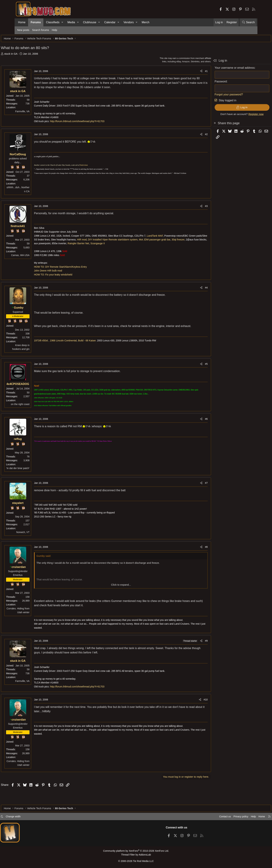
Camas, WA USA (37, 261)
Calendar (110, 22)
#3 (190, 212)
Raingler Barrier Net (172, 250)
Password (204, 83)
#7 (190, 493)
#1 (190, 73)
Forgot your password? (212, 96)
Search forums (41, 30)
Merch (146, 22)
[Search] (248, 22)
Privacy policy (224, 817)
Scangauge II (58, 253)
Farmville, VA (39, 113)
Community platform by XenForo (136, 852)
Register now (240, 116)
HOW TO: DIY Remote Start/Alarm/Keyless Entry (77, 277)
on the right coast (37, 414)
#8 (190, 557)
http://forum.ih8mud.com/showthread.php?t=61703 (94, 127)
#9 (190, 655)
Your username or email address (218, 69)
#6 (190, 429)
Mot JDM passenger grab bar (75, 250)
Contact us (207, 817)
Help (55, 30)
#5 (190, 374)
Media (71, 22)
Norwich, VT (39, 542)
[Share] (185, 73)
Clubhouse (90, 22)
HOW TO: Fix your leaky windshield (69, 285)
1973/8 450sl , (58, 355)
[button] (62, 22)
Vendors (129, 22)
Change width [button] (29, 817)
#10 (189, 714)
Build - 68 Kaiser (103, 355)
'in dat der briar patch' (34, 478)
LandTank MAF (171, 242)
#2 (190, 141)
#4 (190, 298)
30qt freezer (98, 250)
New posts (23, 30)
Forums (36, 22)
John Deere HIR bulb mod (64, 281)
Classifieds (53, 22)
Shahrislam (100, 171)
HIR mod (142, 246)
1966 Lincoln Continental (80, 355)
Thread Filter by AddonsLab (136, 855)
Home (22, 22)
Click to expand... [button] (121, 595)
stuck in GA (27, 55)
